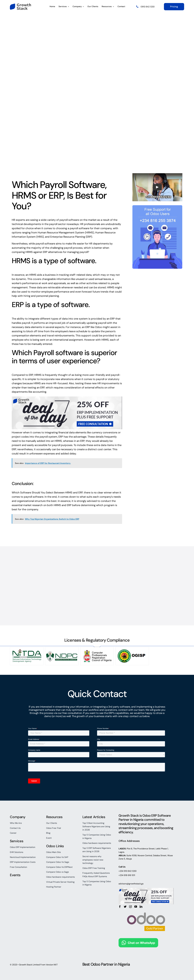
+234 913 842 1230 (128, 871)
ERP (89, 237)
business (50, 275)
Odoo (99, 327)
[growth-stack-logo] (20, 5)
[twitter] (125, 907)
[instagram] (130, 907)
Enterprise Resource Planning (68, 237)
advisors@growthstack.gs (131, 884)
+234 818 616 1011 (127, 875)
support (86, 335)
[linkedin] (141, 907)
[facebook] (120, 907)
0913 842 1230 (148, 7)
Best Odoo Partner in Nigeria (106, 964)
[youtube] (136, 907)
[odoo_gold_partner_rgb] (146, 909)
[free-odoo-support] (157, 207)
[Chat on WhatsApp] (138, 940)
